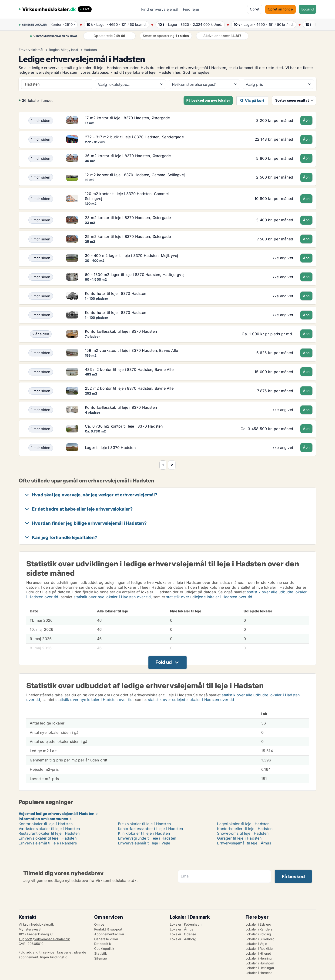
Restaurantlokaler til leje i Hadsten (49, 833)
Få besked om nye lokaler (208, 100)
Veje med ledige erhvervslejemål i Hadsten (57, 814)
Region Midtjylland (63, 50)
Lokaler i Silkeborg (260, 939)
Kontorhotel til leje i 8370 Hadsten (116, 293)
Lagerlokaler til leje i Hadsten (243, 824)
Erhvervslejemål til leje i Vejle (144, 843)
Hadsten (90, 50)
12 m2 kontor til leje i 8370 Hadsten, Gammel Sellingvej (135, 175)
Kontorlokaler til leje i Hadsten (46, 824)
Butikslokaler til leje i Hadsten (144, 824)
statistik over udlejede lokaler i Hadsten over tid (209, 597)
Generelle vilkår (106, 939)
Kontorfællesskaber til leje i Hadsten (150, 829)
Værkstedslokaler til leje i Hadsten (49, 829)
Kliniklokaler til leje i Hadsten (144, 833)
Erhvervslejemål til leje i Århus (244, 843)
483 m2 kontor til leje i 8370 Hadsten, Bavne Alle (129, 369)
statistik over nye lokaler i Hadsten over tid (112, 597)
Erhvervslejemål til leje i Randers (48, 843)
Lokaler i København (186, 924)
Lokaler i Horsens (259, 973)
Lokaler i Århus (181, 929)
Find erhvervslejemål (160, 9)
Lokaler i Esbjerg (258, 924)
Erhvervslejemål (31, 50)
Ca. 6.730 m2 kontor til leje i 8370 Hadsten (124, 426)
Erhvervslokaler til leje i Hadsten (48, 838)
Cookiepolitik (104, 948)
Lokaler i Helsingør (260, 968)
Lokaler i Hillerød (258, 953)
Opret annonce (280, 9)
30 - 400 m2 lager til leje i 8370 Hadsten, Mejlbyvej (131, 256)
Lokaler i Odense (183, 934)
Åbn (306, 120)
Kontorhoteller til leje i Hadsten (245, 829)
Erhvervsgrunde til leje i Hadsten (147, 838)
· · (63, 25)
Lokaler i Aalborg (183, 939)
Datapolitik (103, 944)
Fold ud (164, 662)
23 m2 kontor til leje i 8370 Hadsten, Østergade (128, 218)
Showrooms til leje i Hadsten (243, 833)
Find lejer (191, 9)
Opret (255, 9)
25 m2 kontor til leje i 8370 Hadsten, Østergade (128, 236)
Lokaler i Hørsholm (260, 963)
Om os (99, 924)
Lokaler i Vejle (256, 944)
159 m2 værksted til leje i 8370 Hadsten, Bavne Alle (131, 350)
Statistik (101, 953)
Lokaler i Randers (259, 929)
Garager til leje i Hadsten (239, 838)
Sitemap (101, 958)
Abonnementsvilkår (109, 934)
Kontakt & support (108, 929)
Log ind (308, 9)
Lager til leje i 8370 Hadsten (110, 448)
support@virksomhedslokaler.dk (44, 939)
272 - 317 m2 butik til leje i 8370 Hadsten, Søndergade (134, 137)
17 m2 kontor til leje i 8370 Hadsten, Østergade (127, 118)
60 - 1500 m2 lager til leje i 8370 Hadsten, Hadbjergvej (135, 275)
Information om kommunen (44, 819)
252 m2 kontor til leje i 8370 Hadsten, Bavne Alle (129, 388)
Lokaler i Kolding (258, 934)
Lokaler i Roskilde (259, 948)
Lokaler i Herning (259, 958)
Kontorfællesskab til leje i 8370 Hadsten (121, 331)
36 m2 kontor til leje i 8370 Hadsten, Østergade (128, 156)
